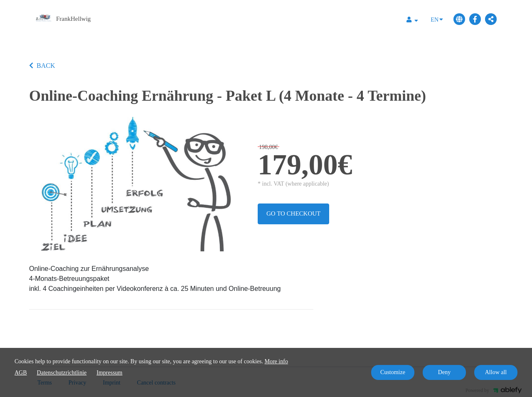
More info (276, 361)
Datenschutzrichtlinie (62, 373)
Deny (444, 372)
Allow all (496, 372)
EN (437, 19)
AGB (21, 373)
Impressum (109, 373)
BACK (42, 66)
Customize (393, 372)
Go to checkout (293, 213)
